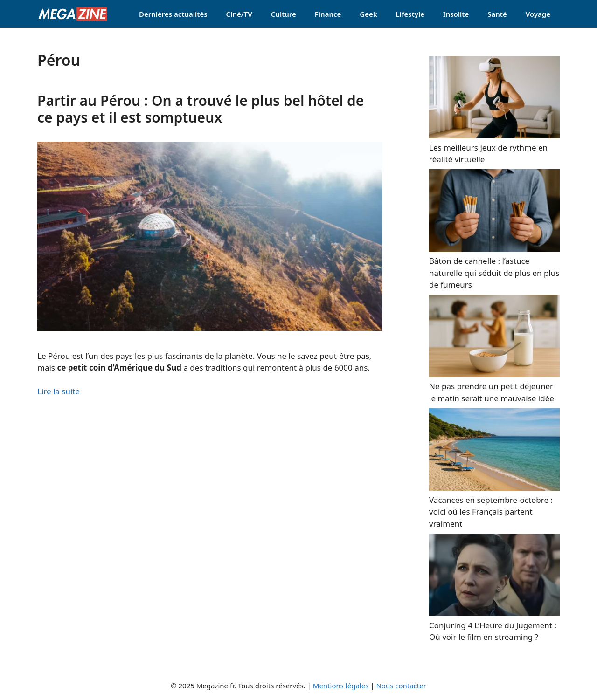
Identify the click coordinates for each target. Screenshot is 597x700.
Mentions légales (341, 686)
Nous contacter (401, 686)
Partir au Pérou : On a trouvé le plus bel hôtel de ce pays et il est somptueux (201, 109)
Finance (328, 14)
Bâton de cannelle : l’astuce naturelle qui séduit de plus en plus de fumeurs (494, 273)
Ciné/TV (239, 14)
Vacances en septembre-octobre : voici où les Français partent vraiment (491, 512)
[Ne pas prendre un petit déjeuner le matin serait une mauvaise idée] (494, 374)
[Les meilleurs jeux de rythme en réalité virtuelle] (494, 135)
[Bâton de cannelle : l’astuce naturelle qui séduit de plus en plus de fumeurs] (494, 249)
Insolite (456, 14)
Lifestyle (410, 14)
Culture (284, 14)
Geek (368, 14)
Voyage (538, 14)
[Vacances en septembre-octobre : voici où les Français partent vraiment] (494, 488)
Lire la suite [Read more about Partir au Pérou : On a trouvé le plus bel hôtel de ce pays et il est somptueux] (59, 391)
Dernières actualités (173, 14)
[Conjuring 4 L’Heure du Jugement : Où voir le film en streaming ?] (494, 613)
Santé (497, 14)
